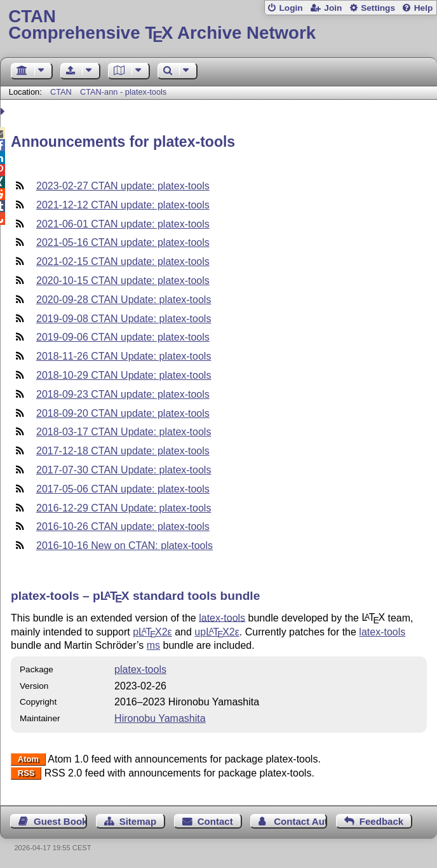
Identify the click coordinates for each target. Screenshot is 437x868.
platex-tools (140, 669)
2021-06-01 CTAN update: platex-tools (123, 224)
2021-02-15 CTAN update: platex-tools (123, 261)
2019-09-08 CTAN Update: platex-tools (124, 319)
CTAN (61, 92)
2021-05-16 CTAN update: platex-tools (123, 242)
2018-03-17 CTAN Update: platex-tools (124, 432)
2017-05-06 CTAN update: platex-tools (123, 489)
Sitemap (138, 821)
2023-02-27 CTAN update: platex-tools (123, 186)
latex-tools (222, 617)
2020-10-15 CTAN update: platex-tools (123, 281)
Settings (378, 8)
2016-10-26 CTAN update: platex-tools (123, 526)
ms (153, 645)
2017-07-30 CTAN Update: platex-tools (124, 470)
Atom (28, 760)
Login (291, 8)
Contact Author (300, 821)
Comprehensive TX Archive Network (218, 25)
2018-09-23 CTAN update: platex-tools (123, 394)
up (217, 632)
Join (333, 8)
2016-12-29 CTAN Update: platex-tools (124, 508)
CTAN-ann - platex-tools (123, 92)
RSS (26, 774)
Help (424, 8)
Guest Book (60, 821)
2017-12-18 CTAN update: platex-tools (123, 451)
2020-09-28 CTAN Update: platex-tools (124, 300)
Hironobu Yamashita (160, 718)
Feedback (381, 821)
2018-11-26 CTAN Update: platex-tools (124, 356)
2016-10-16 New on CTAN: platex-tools (124, 546)
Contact (215, 821)
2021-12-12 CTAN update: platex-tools (123, 205)
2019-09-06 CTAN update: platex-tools (123, 337)
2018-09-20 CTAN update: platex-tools (123, 413)
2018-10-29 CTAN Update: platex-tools (124, 375)
